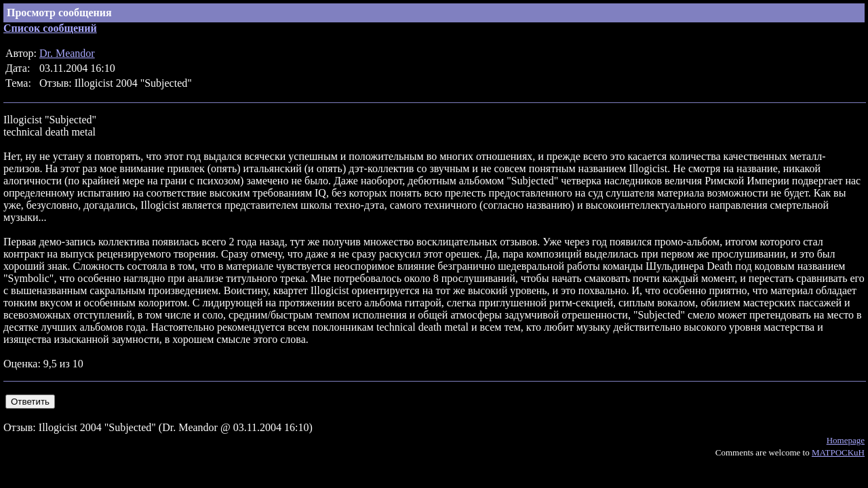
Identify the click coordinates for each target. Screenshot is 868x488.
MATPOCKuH (838, 452)
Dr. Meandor (67, 53)
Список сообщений (50, 28)
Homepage (846, 440)
